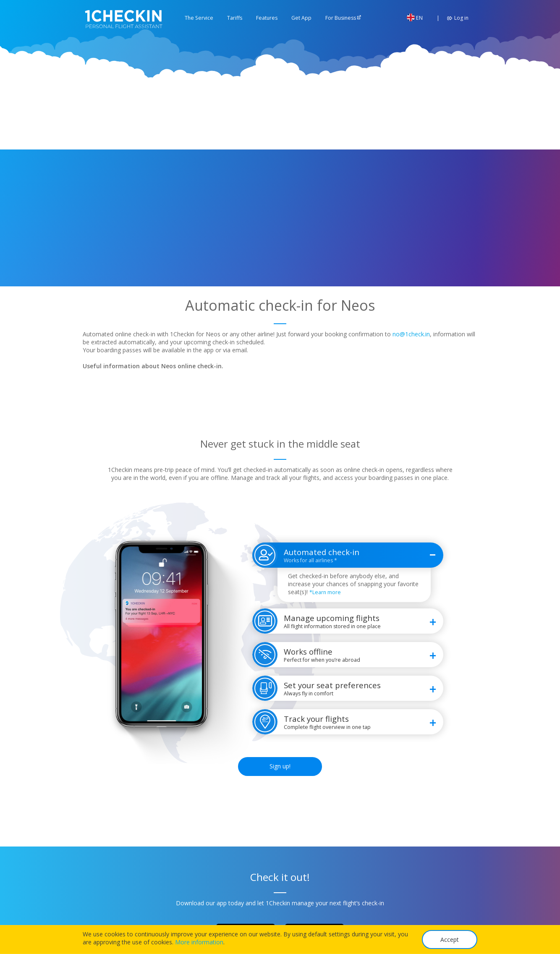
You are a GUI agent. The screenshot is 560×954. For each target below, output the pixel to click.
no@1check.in (411, 334)
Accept (450, 940)
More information (199, 942)
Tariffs (235, 18)
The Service (199, 18)
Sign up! (280, 766)
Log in (457, 18)
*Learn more (325, 592)
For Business (341, 18)
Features (267, 18)
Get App (301, 18)
